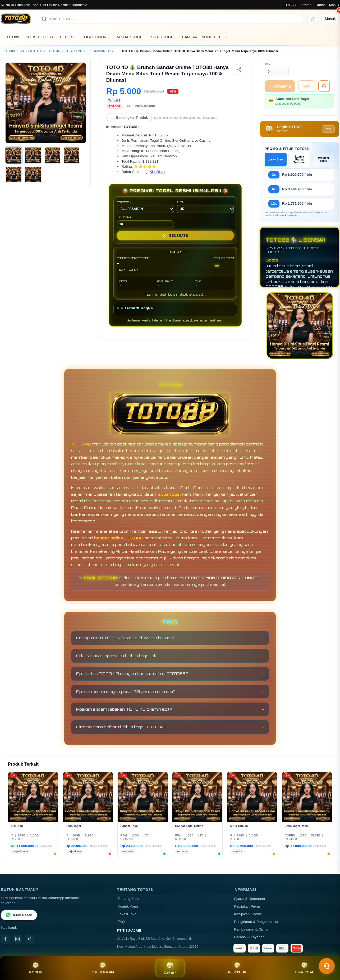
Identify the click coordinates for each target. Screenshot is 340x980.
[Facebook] (5, 939)
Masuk (334, 5)
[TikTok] (30, 939)
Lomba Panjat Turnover (299, 160)
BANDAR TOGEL (130, 37)
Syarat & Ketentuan (249, 899)
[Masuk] (330, 19)
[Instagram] (17, 939)
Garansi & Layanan (249, 937)
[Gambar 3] (52, 155)
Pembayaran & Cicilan (252, 929)
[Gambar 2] (33, 155)
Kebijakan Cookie (248, 914)
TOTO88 (291, 5)
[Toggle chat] (327, 966)
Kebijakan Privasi (248, 906)
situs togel (169, 494)
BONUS (36, 968)
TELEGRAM (103, 968)
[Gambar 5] (14, 174)
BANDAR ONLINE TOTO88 (205, 37)
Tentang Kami (129, 899)
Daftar (320, 5)
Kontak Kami (128, 906)
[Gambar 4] (71, 155)
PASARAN (145, 206)
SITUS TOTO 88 (39, 37)
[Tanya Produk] (324, 86)
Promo (306, 5)
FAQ (121, 922)
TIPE (205, 206)
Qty (268, 64)
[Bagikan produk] (239, 70)
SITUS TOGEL (163, 37)
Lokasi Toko (127, 914)
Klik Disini (157, 172)
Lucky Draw (276, 160)
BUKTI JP (237, 968)
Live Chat (304, 968)
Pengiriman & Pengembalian (257, 922)
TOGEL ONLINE (96, 37)
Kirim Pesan (19, 915)
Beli (307, 86)
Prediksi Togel (324, 159)
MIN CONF (145, 222)
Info (328, 129)
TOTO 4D (67, 37)
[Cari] (44, 19)
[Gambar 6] (33, 174)
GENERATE (175, 236)
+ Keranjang (280, 86)
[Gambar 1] (14, 155)
